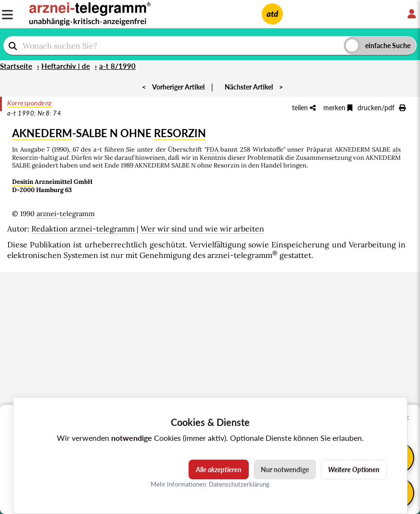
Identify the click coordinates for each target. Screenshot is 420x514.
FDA (212, 149)
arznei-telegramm (66, 214)
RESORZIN (180, 133)
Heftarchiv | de (66, 66)
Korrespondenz (30, 103)
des (86, 149)
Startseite (16, 66)
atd (272, 14)
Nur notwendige (285, 469)
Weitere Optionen (354, 469)
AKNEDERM (42, 133)
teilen (304, 108)
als (397, 149)
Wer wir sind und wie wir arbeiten (202, 229)
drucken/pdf (382, 108)
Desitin (23, 182)
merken (338, 108)
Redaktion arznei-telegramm (83, 229)
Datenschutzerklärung (239, 484)
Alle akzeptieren (219, 469)
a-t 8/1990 (117, 66)
